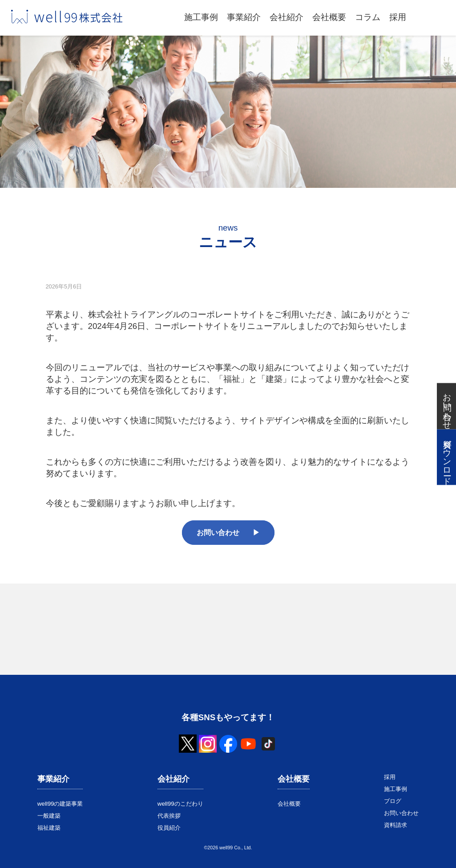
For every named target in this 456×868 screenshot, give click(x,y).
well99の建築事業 (60, 804)
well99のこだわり (180, 804)
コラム (368, 17)
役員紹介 (169, 828)
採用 (398, 17)
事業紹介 (244, 17)
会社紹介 (287, 17)
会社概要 (329, 17)
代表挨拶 (169, 816)
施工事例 (201, 17)
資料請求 (395, 825)
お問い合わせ (218, 533)
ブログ (393, 801)
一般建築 (49, 816)
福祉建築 (49, 828)
